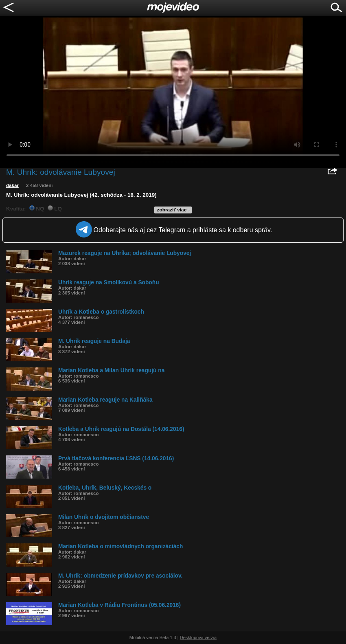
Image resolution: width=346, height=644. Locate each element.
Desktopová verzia (198, 637)
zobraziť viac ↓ (174, 210)
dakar (12, 185)
